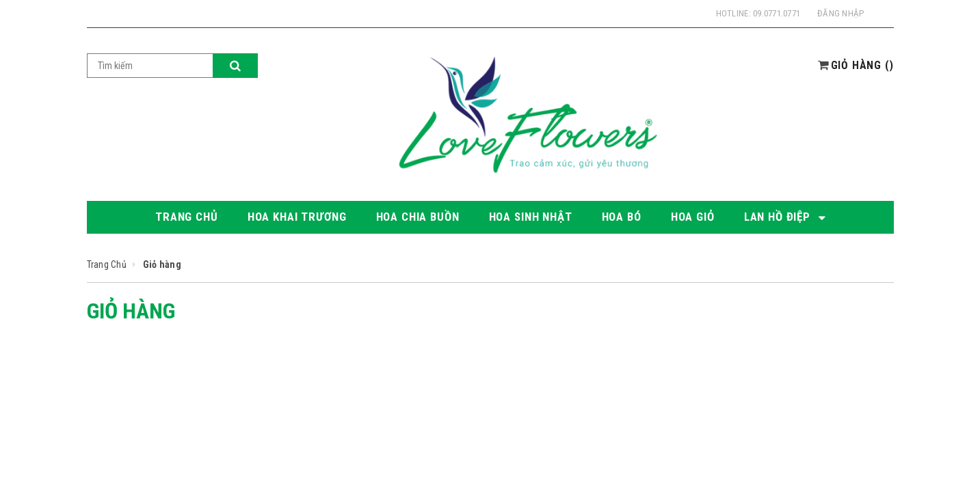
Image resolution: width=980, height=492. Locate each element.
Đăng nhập (840, 13)
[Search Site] (150, 66)
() (862, 65)
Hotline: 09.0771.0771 (758, 13)
